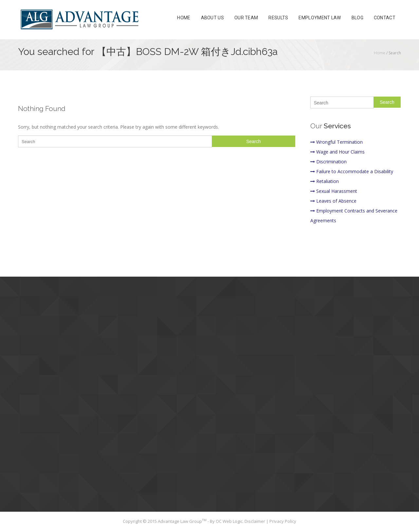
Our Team (246, 18)
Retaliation (325, 181)
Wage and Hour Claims (337, 152)
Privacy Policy (283, 521)
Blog (357, 18)
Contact (385, 18)
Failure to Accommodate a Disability (352, 171)
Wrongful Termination (337, 142)
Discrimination (328, 162)
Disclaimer (255, 521)
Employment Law (320, 18)
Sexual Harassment (334, 191)
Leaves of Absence (333, 201)
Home (184, 18)
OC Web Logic (229, 521)
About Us (212, 18)
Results (278, 18)
